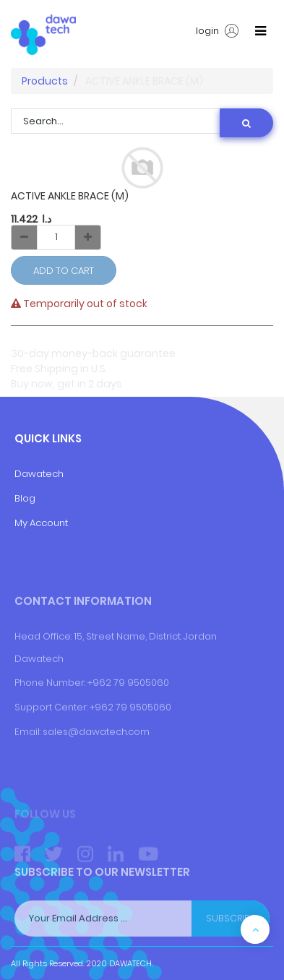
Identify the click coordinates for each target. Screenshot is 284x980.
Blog (25, 498)
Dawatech (39, 474)
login (217, 31)
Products (45, 81)
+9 (95, 747)
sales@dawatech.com (96, 771)
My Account (41, 523)
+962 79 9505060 (128, 722)
